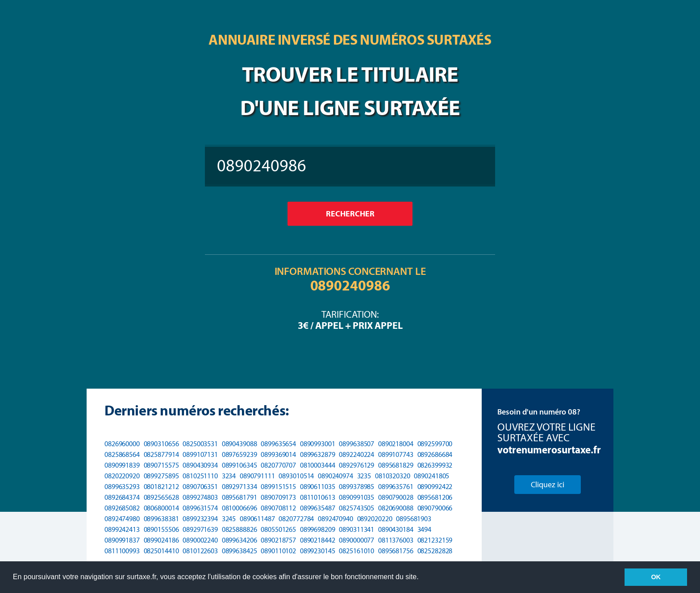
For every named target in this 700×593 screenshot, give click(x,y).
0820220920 (122, 476)
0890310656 (161, 444)
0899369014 (278, 454)
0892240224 (356, 454)
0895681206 (435, 497)
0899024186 (161, 540)
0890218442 (318, 540)
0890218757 (278, 540)
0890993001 (318, 444)
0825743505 (356, 508)
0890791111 (257, 476)
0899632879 (318, 454)
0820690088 (396, 508)
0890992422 (435, 487)
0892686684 (435, 454)
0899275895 (161, 476)
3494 (425, 529)
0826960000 (122, 444)
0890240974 (335, 476)
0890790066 (435, 508)
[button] (422, 578)
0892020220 (375, 519)
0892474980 (122, 519)
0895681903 (414, 519)
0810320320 (393, 476)
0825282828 (435, 551)
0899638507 (356, 444)
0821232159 (435, 540)
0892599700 (435, 444)
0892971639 (200, 529)
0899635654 (278, 444)
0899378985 (356, 487)
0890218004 (396, 444)
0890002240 (200, 540)
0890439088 (240, 444)
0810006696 (240, 508)
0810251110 (200, 476)
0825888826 (240, 529)
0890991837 (122, 540)
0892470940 (335, 519)
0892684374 (122, 497)
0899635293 (122, 487)
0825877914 (161, 454)
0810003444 (318, 465)
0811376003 (396, 540)
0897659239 (240, 454)
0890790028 (396, 497)
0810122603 (200, 551)
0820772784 (296, 519)
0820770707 (278, 465)
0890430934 (200, 465)
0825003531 (200, 444)
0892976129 (356, 465)
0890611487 (257, 519)
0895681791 (240, 497)
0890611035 (318, 487)
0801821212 (161, 487)
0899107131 (200, 454)
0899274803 (200, 497)
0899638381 (161, 519)
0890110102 (278, 551)
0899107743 (396, 454)
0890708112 (278, 508)
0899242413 (122, 529)
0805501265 (278, 529)
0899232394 (200, 519)
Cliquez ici (548, 485)
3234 (229, 476)
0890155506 (161, 529)
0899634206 (240, 540)
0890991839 (122, 465)
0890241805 (431, 476)
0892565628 (161, 497)
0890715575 (161, 465)
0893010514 (296, 476)
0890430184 (396, 529)
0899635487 (318, 508)
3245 (229, 519)
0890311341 (356, 529)
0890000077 (356, 540)
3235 (364, 476)
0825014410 (161, 551)
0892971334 (240, 487)
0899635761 (396, 487)
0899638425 (240, 551)
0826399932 (435, 465)
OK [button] (656, 577)
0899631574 (200, 508)
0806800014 (161, 508)
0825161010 (356, 551)
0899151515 (278, 487)
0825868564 (122, 454)
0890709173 (278, 497)
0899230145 (318, 551)
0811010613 (318, 497)
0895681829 (396, 465)
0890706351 (200, 487)
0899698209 (318, 529)
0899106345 (240, 465)
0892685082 (122, 508)
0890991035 (356, 497)
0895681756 (396, 551)
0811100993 (122, 551)
